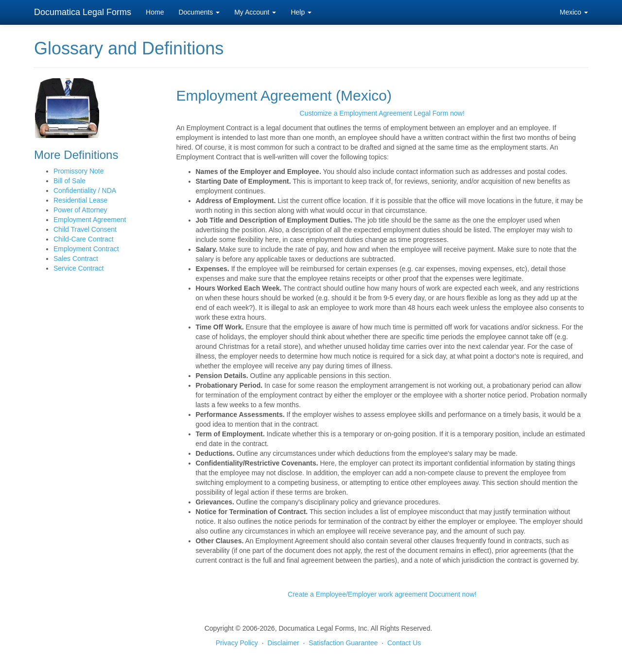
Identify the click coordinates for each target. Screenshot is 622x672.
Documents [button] (199, 12)
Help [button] (301, 12)
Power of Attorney (80, 210)
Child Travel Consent (85, 229)
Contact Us (404, 643)
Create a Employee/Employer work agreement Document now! (382, 594)
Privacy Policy (237, 643)
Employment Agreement (90, 220)
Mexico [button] (574, 12)
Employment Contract (86, 249)
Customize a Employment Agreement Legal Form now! (382, 113)
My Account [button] (255, 12)
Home (155, 12)
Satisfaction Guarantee (343, 643)
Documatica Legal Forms (83, 12)
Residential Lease (80, 200)
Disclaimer (283, 643)
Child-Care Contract (84, 239)
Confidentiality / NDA (85, 190)
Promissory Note (78, 171)
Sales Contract (76, 258)
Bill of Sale (69, 181)
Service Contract (78, 268)
